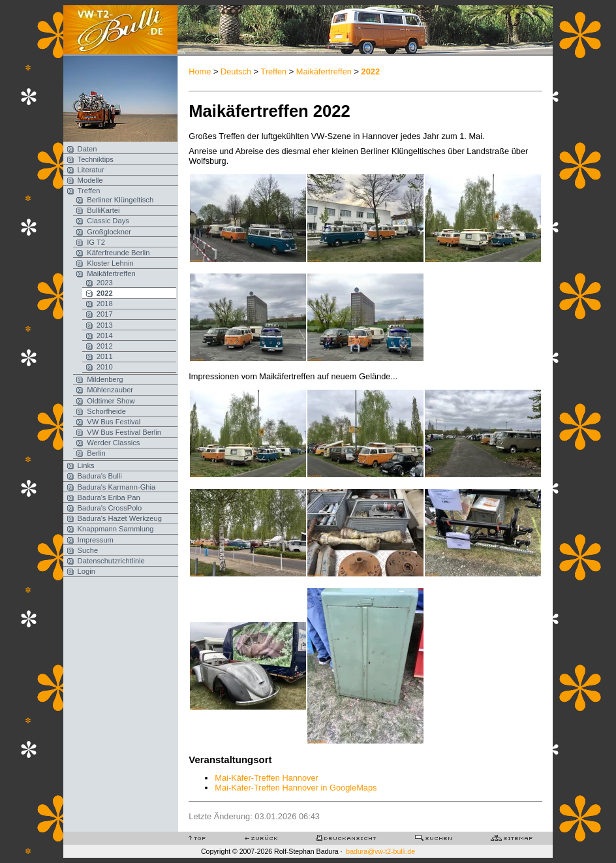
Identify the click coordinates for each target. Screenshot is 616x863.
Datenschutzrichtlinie (111, 561)
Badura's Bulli (100, 476)
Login (86, 571)
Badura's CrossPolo (110, 508)
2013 (105, 325)
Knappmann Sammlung (116, 529)
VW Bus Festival (114, 422)
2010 (105, 367)
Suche (88, 550)
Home (200, 71)
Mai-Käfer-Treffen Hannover (267, 778)
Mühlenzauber (110, 390)
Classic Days (108, 221)
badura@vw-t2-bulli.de (380, 851)
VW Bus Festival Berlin (124, 432)
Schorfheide (106, 411)
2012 (105, 346)
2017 (105, 314)
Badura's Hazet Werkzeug (120, 518)
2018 (105, 304)
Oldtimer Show (111, 401)
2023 (105, 283)
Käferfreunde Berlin (118, 253)
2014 (105, 336)
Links (86, 465)
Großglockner (109, 232)
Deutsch (236, 71)
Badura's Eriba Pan (109, 497)
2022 (105, 293)
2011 (105, 356)
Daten (87, 149)
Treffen (89, 191)
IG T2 (96, 242)
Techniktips (96, 159)
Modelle (90, 180)
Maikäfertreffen (111, 274)
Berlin (96, 453)
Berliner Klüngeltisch (120, 200)
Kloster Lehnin (110, 263)
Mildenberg (105, 379)
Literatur (91, 170)
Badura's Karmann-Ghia (117, 487)
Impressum (96, 540)
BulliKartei (103, 210)
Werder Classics (113, 443)
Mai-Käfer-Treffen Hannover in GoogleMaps (296, 788)
